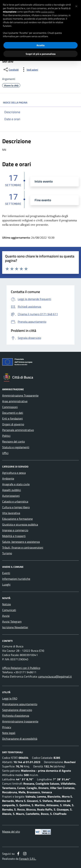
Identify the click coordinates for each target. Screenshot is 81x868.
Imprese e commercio (15, 530)
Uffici (5, 453)
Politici (6, 436)
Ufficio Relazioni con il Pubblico (21, 668)
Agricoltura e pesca (14, 473)
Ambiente (8, 478)
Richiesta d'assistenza (16, 716)
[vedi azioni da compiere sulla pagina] (29, 70)
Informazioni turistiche (16, 579)
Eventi (6, 573)
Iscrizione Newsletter (15, 627)
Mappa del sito (11, 832)
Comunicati (9, 610)
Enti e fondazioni (12, 418)
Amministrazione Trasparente (20, 395)
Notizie (7, 604)
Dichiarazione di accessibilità (20, 739)
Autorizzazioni (11, 496)
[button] (76, 6)
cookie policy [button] (48, 12)
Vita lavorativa (11, 513)
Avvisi (6, 616)
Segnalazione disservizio (17, 710)
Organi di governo (13, 424)
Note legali (9, 733)
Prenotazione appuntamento (20, 704)
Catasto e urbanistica (15, 501)
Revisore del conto (13, 441)
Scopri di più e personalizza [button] (41, 54)
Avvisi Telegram (12, 621)
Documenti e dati (13, 413)
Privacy (7, 727)
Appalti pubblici (12, 490)
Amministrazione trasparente (20, 721)
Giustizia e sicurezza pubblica (20, 524)
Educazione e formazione (17, 519)
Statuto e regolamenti (16, 447)
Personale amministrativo (18, 430)
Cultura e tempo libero (16, 507)
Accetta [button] (40, 45)
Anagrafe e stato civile (16, 484)
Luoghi (6, 584)
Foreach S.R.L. (28, 859)
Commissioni (10, 407)
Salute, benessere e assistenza (21, 542)
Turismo (7, 553)
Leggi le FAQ (10, 698)
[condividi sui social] (11, 70)
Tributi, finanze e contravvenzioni (23, 547)
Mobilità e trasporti (14, 536)
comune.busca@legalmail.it (55, 676)
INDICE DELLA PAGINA (40, 103)
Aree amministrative (15, 401)
